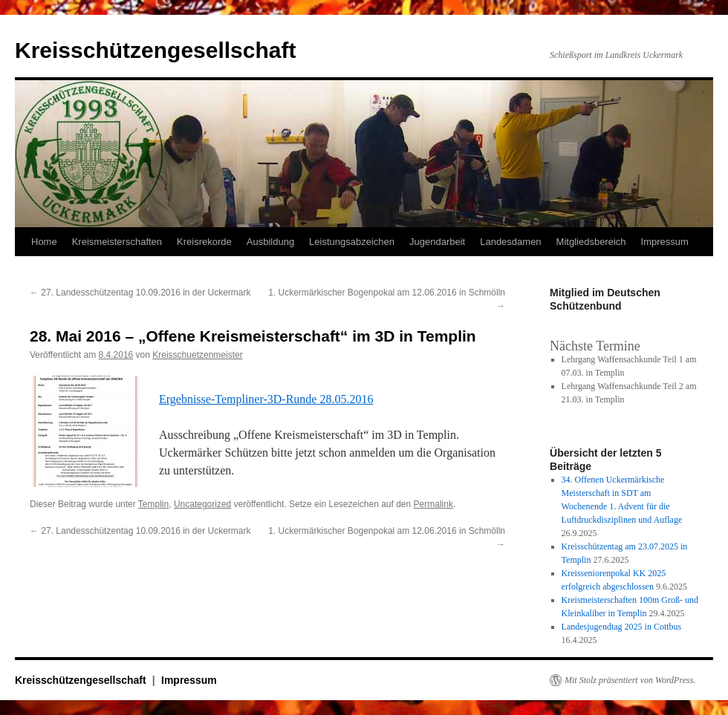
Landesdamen (510, 242)
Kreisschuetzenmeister (197, 355)
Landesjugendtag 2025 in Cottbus (622, 627)
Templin (153, 504)
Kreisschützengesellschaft (155, 50)
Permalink (433, 504)
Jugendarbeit (437, 242)
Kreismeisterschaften (117, 242)
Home (44, 242)
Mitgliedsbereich (591, 242)
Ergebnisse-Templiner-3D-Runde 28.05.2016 (266, 399)
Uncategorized (202, 504)
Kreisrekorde (204, 242)
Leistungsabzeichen (352, 242)
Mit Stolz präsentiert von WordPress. (630, 680)
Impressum (665, 242)
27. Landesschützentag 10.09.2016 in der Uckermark (140, 293)
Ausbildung (270, 242)
